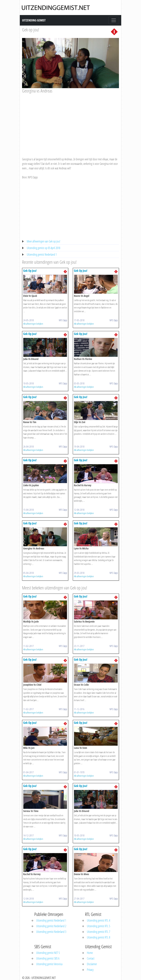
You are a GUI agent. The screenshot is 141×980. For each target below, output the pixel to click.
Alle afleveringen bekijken (33, 324)
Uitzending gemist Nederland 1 (42, 254)
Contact (91, 958)
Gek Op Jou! (30, 271)
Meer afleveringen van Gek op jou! (44, 241)
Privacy (90, 970)
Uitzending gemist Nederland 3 (51, 932)
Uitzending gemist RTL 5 (98, 926)
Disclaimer (92, 964)
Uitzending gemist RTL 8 (98, 937)
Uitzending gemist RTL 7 (98, 932)
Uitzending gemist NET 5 (48, 953)
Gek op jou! (31, 30)
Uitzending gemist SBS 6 (48, 958)
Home (90, 953)
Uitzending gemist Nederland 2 (51, 926)
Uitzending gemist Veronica (49, 964)
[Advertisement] (70, 122)
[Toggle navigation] (114, 20)
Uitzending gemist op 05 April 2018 (43, 248)
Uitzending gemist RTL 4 (98, 920)
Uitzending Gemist (34, 20)
